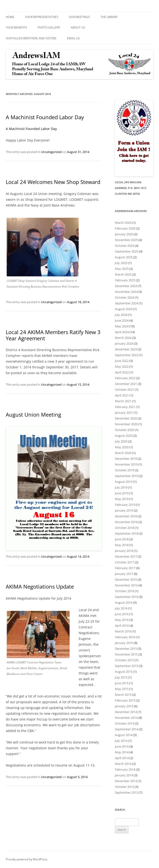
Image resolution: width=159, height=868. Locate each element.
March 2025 (123, 274)
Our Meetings (79, 17)
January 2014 (124, 775)
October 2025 (124, 246)
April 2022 (122, 372)
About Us (78, 27)
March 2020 (123, 453)
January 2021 (124, 413)
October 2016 (124, 591)
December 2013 (126, 781)
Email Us (73, 38)
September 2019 (127, 476)
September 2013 (127, 792)
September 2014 (127, 729)
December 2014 (126, 712)
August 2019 (124, 482)
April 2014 (122, 758)
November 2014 (126, 718)
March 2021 (123, 401)
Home (10, 17)
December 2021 (126, 384)
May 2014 (122, 752)
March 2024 (123, 338)
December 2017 (126, 556)
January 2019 (124, 510)
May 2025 (122, 269)
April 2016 (122, 626)
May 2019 (122, 499)
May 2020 (122, 447)
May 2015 (122, 689)
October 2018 (124, 528)
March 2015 (123, 695)
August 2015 (124, 672)
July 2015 (121, 677)
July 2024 (121, 315)
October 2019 (124, 470)
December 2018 (126, 516)
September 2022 (127, 355)
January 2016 (124, 643)
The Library (109, 17)
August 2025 (124, 257)
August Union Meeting (33, 414)
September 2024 (127, 303)
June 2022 (122, 361)
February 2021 (125, 407)
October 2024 (124, 297)
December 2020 (126, 418)
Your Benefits (16, 27)
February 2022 (125, 378)
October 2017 (124, 562)
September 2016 (127, 597)
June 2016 (122, 614)
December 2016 (126, 579)
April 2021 (122, 395)
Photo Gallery (49, 27)
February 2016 (125, 637)
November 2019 (126, 464)
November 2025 (126, 240)
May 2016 (122, 620)
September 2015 (127, 666)
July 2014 (121, 741)
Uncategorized (51, 152)
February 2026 (125, 228)
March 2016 (123, 631)
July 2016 (121, 608)
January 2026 (124, 234)
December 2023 (126, 349)
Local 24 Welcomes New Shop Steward (53, 182)
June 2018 (122, 539)
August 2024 (124, 309)
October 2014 (124, 723)
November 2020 (126, 424)
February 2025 (125, 280)
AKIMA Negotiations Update (40, 586)
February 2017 (125, 568)
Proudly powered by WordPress (27, 859)
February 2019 (125, 505)
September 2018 (127, 533)
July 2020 (121, 441)
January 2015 (124, 706)
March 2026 (123, 223)
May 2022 (122, 366)
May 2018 (122, 545)
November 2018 (126, 522)
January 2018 (124, 551)
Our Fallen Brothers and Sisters (31, 38)
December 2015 (126, 649)
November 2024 (126, 292)
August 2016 (124, 602)
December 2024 (126, 286)
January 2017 (124, 574)
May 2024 (122, 326)
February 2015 (125, 700)
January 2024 (124, 343)
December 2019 (126, 459)
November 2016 (126, 585)
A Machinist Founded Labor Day (45, 117)
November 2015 (126, 654)
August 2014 (124, 735)
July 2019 (121, 487)
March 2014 (123, 764)
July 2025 (121, 263)
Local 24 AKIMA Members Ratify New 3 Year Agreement (53, 335)
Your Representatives (42, 17)
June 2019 (122, 493)
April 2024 (122, 332)
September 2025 (127, 251)
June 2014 (122, 746)
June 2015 (122, 683)
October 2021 (124, 390)
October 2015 (124, 660)
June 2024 (122, 320)
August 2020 (124, 436)
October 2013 (124, 787)
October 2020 (124, 430)
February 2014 (125, 769)
